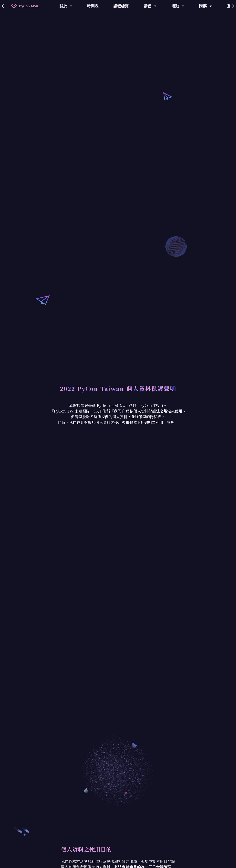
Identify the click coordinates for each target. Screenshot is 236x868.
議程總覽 (121, 6)
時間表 (93, 6)
